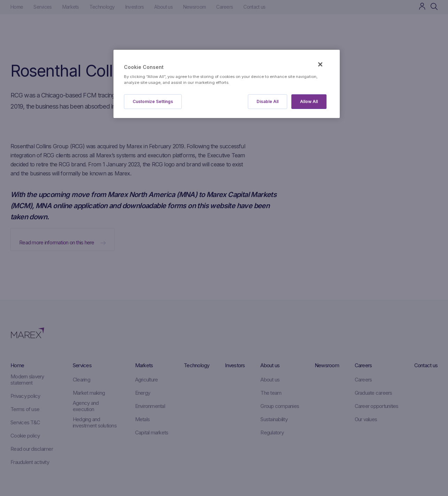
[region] (227, 84)
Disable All (268, 101)
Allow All (309, 101)
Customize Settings (153, 101)
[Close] (320, 64)
